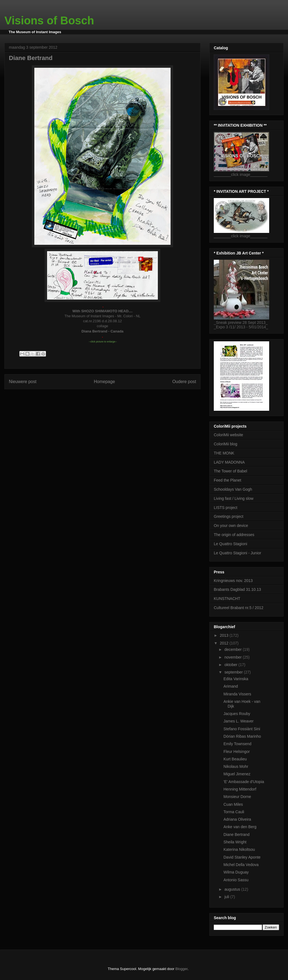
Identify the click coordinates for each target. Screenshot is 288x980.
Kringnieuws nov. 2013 (233, 581)
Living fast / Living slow (234, 498)
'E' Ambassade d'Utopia (244, 782)
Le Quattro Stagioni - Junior (237, 553)
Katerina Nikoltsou (239, 849)
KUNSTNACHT (227, 599)
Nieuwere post (23, 382)
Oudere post (184, 382)
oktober (231, 665)
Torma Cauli (234, 812)
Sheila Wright (235, 842)
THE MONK (224, 453)
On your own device (231, 526)
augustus (233, 889)
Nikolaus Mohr (236, 766)
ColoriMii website (228, 435)
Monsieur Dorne (237, 797)
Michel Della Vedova (241, 865)
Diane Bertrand (236, 835)
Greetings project (229, 516)
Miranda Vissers (237, 694)
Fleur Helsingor (237, 752)
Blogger (181, 969)
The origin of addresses (234, 535)
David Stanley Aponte (242, 857)
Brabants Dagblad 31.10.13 (237, 589)
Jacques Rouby (237, 714)
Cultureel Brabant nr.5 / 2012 (239, 608)
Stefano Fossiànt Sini (242, 729)
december (233, 649)
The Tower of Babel (230, 471)
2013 (225, 635)
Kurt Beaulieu (235, 759)
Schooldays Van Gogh (233, 489)
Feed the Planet (227, 480)
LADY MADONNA (229, 462)
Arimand (231, 686)
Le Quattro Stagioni (231, 544)
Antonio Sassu (236, 880)
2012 (225, 643)
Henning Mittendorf (240, 789)
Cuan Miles (233, 804)
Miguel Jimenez (237, 774)
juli (227, 897)
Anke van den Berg (240, 827)
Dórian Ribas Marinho (242, 736)
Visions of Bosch (49, 20)
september (234, 672)
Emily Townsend (237, 744)
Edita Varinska (236, 679)
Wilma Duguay (236, 872)
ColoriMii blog (226, 444)
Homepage (104, 382)
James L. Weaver (239, 721)
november (233, 657)
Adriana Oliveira (237, 819)
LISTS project (226, 508)
